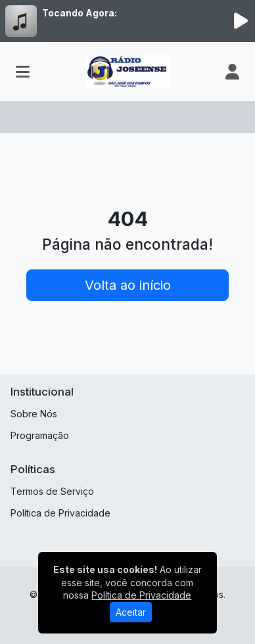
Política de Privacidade (60, 513)
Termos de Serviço (52, 491)
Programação (40, 435)
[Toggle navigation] (23, 72)
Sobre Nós (34, 414)
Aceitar (131, 612)
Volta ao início (128, 285)
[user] (232, 72)
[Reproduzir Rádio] (241, 21)
